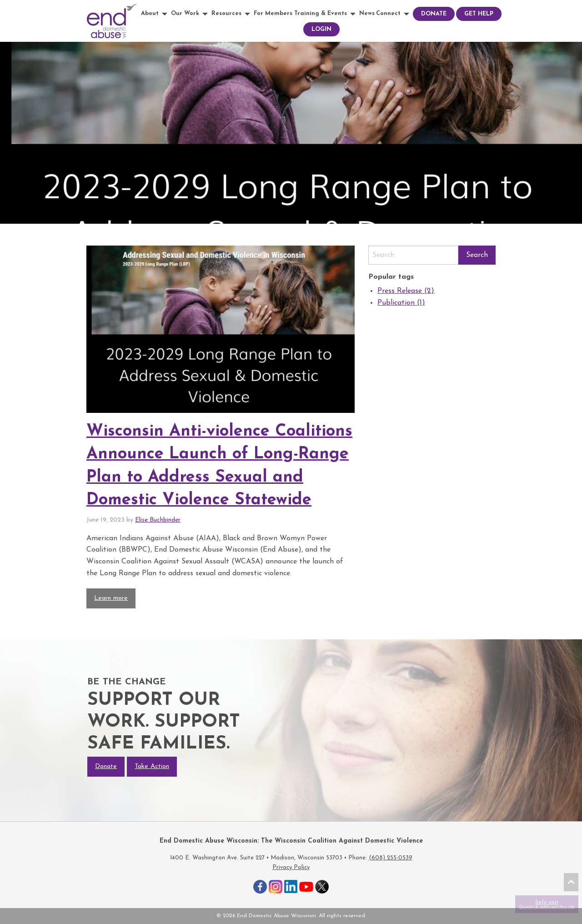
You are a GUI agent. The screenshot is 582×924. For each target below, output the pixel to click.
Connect (388, 13)
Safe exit (547, 904)
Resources (226, 13)
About (150, 13)
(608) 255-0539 (391, 858)
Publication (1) (401, 303)
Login (321, 29)
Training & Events (321, 13)
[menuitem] (155, 14)
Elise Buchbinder (158, 520)
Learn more (111, 598)
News (367, 13)
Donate (434, 14)
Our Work (185, 13)
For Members (273, 13)
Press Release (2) (406, 291)
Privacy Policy (291, 867)
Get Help (479, 14)
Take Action (152, 766)
